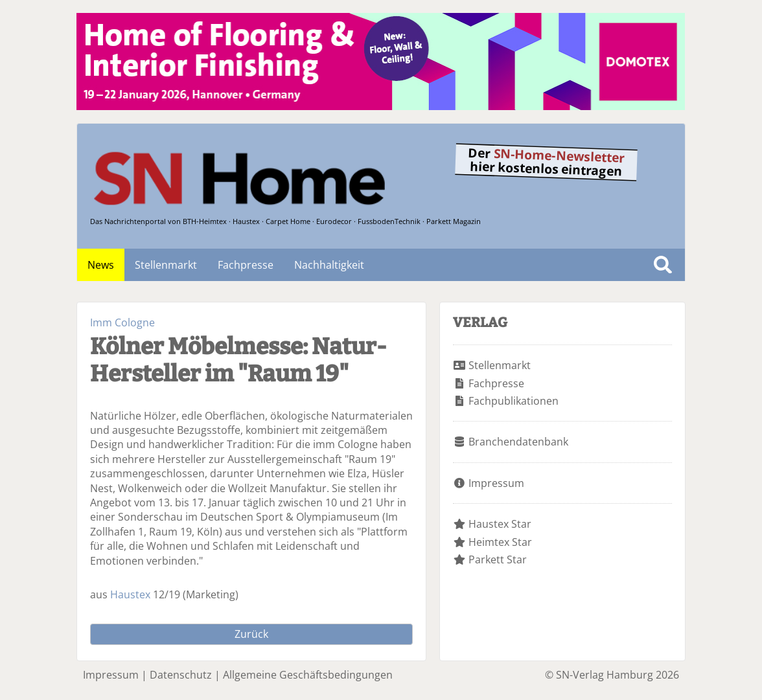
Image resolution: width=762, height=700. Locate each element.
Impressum (496, 483)
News (101, 265)
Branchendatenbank (518, 442)
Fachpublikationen (514, 401)
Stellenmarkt (166, 265)
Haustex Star (500, 524)
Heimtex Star (500, 542)
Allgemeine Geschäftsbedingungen (308, 675)
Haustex (130, 594)
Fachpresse (246, 265)
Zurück (251, 634)
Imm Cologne (122, 322)
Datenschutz (181, 675)
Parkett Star (498, 559)
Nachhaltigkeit (329, 265)
